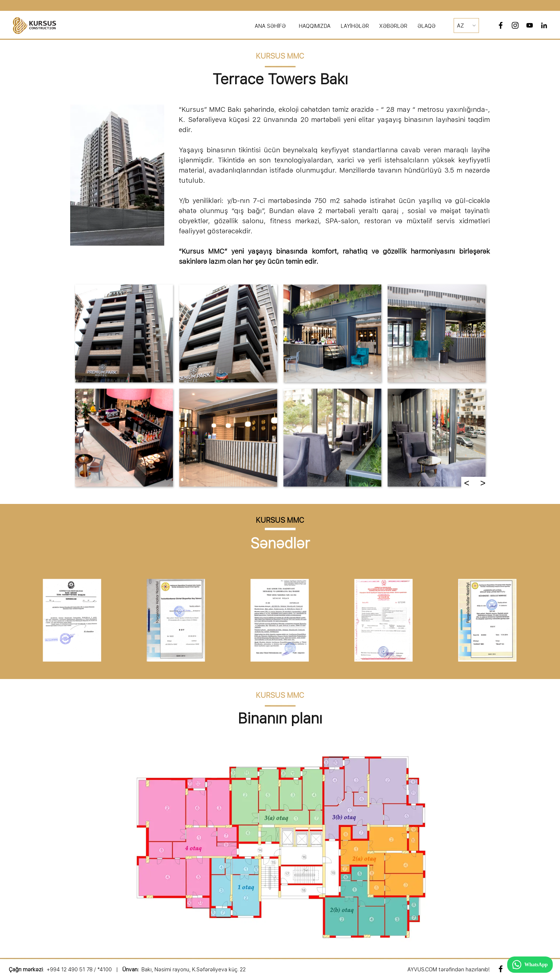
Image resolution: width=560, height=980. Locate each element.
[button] (124, 333)
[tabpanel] (305, 26)
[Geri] (17, 620)
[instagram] (515, 25)
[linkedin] (544, 25)
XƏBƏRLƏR (393, 26)
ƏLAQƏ (427, 26)
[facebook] (501, 25)
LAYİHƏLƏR (355, 26)
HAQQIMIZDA (315, 26)
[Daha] (543, 620)
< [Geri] (467, 483)
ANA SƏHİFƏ (270, 26)
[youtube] (530, 25)
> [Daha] (483, 483)
